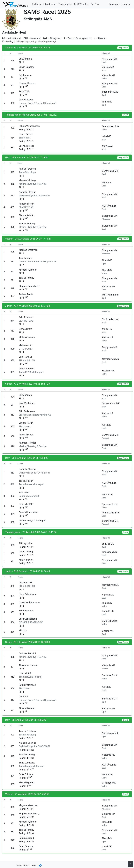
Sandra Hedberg (27, 224)
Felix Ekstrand (26, 317)
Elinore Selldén (26, 215)
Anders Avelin (26, 294)
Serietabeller (65, 4)
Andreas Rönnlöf (27, 443)
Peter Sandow (26, 846)
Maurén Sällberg (27, 180)
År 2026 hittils (81, 4)
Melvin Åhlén (25, 345)
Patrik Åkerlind (26, 838)
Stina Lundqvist (27, 763)
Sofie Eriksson (26, 774)
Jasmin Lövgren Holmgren (32, 521)
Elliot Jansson (26, 611)
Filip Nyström (26, 543)
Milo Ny (23, 630)
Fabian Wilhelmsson (29, 126)
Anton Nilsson (26, 435)
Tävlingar (36, 4)
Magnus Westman (28, 250)
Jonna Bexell (25, 134)
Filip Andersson (27, 411)
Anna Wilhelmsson (28, 512)
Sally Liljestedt (26, 146)
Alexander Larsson (28, 665)
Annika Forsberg (27, 169)
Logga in (126, 4)
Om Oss (95, 4)
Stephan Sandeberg (29, 286)
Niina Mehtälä (26, 504)
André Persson (26, 369)
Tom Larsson (26, 258)
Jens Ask (24, 697)
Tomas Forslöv (26, 278)
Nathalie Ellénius (27, 192)
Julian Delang (26, 552)
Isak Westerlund (27, 403)
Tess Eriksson (26, 481)
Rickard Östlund (27, 708)
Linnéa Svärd (25, 329)
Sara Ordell (24, 493)
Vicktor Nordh (26, 423)
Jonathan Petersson (29, 602)
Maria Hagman (26, 782)
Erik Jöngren (25, 59)
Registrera (114, 4)
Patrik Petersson (27, 685)
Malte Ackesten (27, 337)
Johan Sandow (26, 67)
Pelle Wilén (24, 91)
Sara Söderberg (27, 755)
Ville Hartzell (25, 357)
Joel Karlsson (26, 100)
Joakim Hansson (28, 83)
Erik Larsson (25, 75)
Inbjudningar (50, 4)
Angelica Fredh (27, 204)
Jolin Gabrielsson (28, 619)
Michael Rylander (28, 270)
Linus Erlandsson (28, 594)
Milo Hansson (26, 560)
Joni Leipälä (25, 673)
